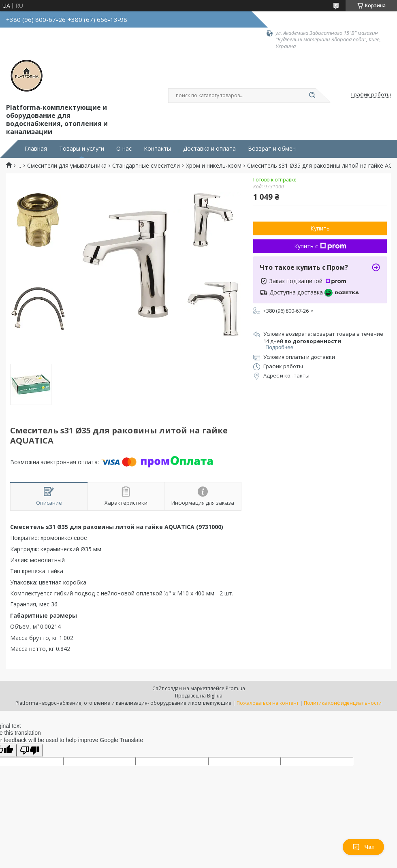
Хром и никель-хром (214, 166)
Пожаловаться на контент (268, 703)
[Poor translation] (30, 750)
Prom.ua (235, 688)
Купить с (320, 246)
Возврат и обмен (272, 149)
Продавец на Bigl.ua (199, 696)
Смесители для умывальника (67, 166)
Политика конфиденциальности (343, 703)
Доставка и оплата (209, 149)
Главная (36, 149)
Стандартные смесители (146, 166)
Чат (363, 847)
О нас (124, 149)
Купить (320, 228)
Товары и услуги (82, 149)
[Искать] (312, 96)
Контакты (157, 149)
